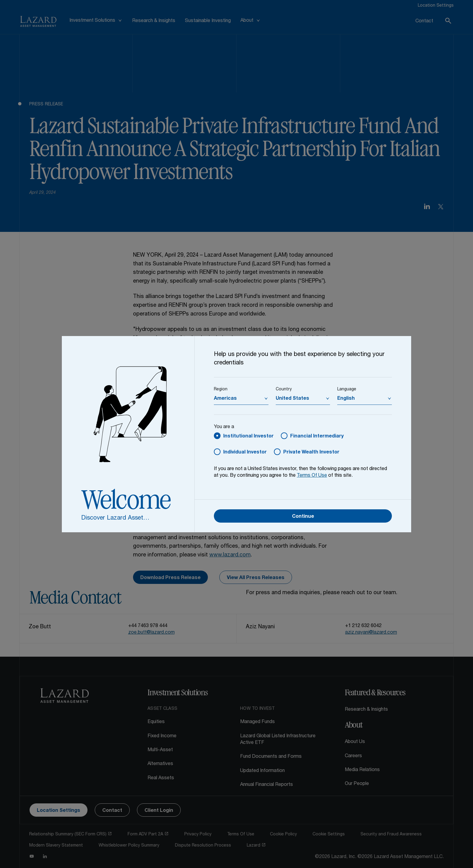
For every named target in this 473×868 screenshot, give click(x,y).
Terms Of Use (312, 476)
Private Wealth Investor (311, 453)
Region (221, 389)
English (346, 399)
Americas (225, 399)
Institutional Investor (248, 437)
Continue (303, 517)
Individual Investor (245, 453)
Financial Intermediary (317, 437)
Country (284, 389)
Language (347, 389)
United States (292, 399)
